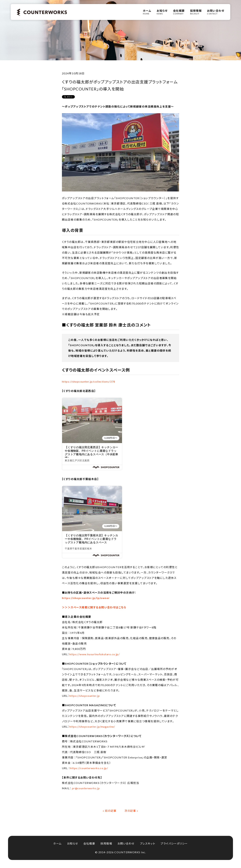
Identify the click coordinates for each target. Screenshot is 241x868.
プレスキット (148, 843)
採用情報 (106, 843)
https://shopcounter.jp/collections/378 (89, 381)
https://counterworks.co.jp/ (89, 768)
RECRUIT (196, 12)
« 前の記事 (110, 811)
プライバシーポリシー (174, 843)
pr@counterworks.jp (86, 788)
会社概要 (89, 843)
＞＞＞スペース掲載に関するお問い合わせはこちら (94, 607)
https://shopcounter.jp (85, 696)
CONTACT (216, 12)
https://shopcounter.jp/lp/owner (86, 598)
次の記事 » (131, 811)
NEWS (162, 12)
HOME (147, 12)
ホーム (57, 843)
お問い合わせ (126, 843)
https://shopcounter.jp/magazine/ (92, 727)
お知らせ (73, 843)
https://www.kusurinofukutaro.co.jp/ (94, 654)
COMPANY (179, 12)
